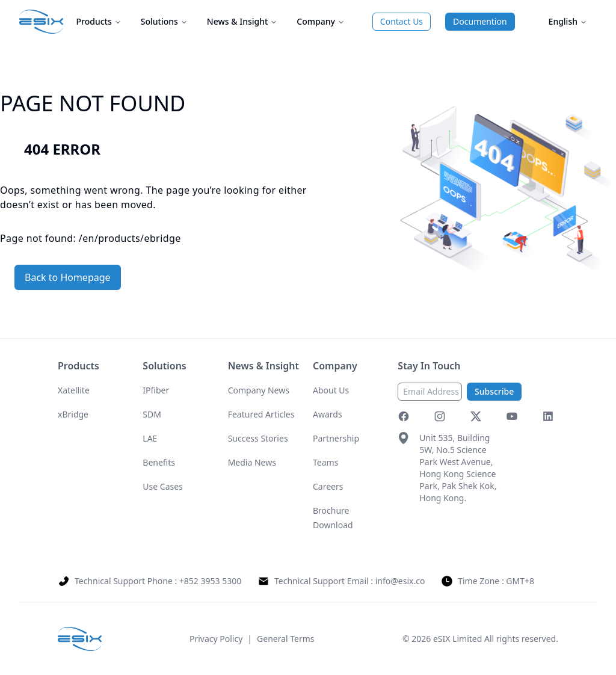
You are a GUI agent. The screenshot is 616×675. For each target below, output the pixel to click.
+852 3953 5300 (210, 581)
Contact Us (402, 21)
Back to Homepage (68, 277)
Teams (325, 462)
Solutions (164, 21)
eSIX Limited (457, 639)
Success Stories (258, 438)
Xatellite (74, 390)
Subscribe (494, 391)
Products (99, 21)
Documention (480, 21)
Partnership (336, 438)
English (568, 21)
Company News (259, 390)
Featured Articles (261, 414)
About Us (331, 390)
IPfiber (156, 390)
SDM (152, 414)
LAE (150, 438)
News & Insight (242, 21)
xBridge (73, 414)
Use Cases (163, 486)
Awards (328, 414)
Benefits (159, 462)
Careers (328, 486)
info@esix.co (400, 581)
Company (321, 21)
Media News (252, 462)
